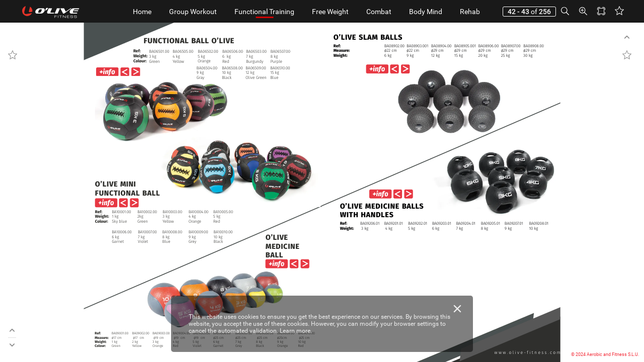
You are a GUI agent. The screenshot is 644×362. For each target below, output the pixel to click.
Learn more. (296, 331)
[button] (565, 11)
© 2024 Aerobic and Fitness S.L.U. (605, 354)
